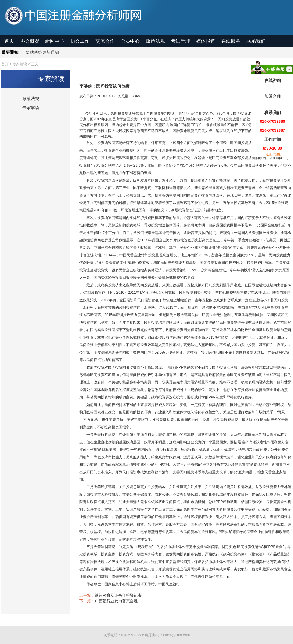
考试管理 (180, 41)
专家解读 (31, 108)
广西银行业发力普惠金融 (116, 601)
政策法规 (155, 41)
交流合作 (105, 41)
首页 (9, 41)
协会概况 (30, 41)
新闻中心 (55, 41)
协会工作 (80, 41)
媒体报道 (206, 41)
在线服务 (231, 41)
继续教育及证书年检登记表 (118, 595)
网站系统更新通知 (42, 52)
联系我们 (256, 41)
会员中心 (130, 41)
